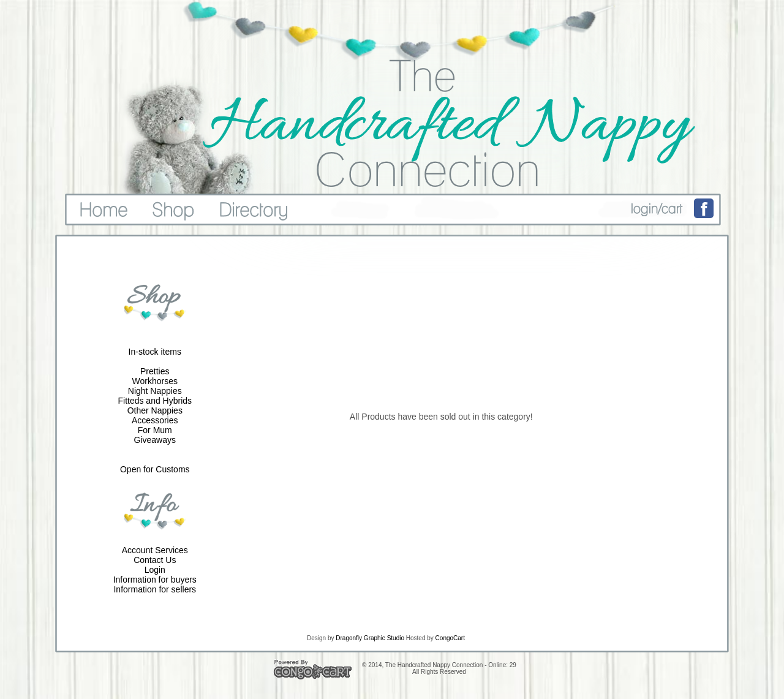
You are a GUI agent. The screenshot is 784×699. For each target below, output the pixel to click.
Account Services (155, 550)
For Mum (155, 430)
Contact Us (155, 560)
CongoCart (450, 638)
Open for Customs (155, 469)
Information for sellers (155, 589)
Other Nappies (155, 410)
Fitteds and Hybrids (155, 401)
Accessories (155, 420)
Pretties (155, 371)
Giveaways (155, 440)
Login (155, 570)
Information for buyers (155, 580)
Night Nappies (155, 391)
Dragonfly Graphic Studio (370, 638)
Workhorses (155, 381)
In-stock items (155, 352)
